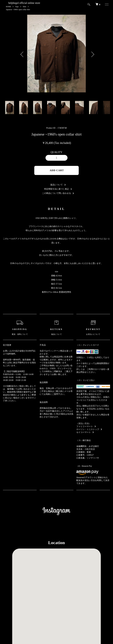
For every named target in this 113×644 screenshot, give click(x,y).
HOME (8, 7)
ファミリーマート (85, 426)
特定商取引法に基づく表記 (56, 189)
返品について (56, 185)
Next (91, 54)
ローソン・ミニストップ (88, 429)
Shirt (24, 7)
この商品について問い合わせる (56, 193)
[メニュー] (105, 4)
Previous (22, 54)
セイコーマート (84, 432)
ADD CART (57, 170)
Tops (17, 7)
